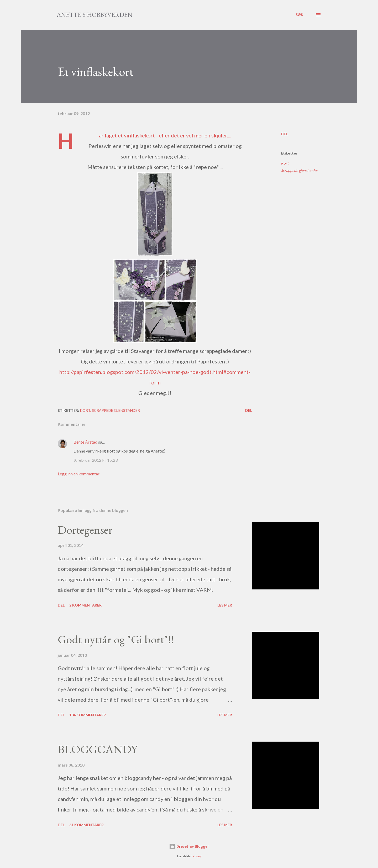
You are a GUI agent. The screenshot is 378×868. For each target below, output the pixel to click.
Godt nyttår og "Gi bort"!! (116, 639)
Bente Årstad (85, 442)
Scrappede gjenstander (299, 170)
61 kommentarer (86, 825)
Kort (285, 163)
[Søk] (300, 15)
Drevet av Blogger (189, 846)
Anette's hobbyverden (95, 15)
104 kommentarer (88, 715)
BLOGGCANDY (98, 749)
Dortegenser (85, 530)
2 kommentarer (85, 605)
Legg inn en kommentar (79, 474)
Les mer (225, 605)
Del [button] (284, 134)
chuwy (197, 856)
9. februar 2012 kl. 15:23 (96, 460)
